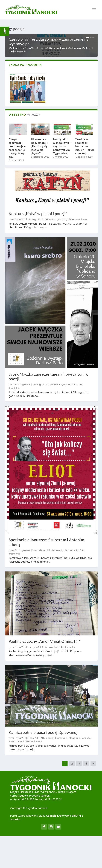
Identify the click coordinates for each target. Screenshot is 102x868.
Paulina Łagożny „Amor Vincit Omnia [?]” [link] (44, 673)
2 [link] (91, 38)
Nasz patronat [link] (16, 773)
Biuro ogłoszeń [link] (23, 416)
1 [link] (88, 38)
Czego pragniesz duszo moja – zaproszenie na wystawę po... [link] (49, 73)
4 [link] (86, 796)
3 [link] (93, 38)
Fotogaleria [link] (74, 770)
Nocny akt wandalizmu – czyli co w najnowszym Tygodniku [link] (62, 178)
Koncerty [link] (86, 770)
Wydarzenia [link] (74, 80)
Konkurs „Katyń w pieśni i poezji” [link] (38, 245)
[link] (5, 31)
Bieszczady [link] (61, 770)
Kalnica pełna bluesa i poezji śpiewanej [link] (43, 764)
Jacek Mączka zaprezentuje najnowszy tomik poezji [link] (48, 408)
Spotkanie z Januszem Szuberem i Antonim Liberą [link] (46, 574)
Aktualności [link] (60, 80)
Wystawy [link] (87, 80)
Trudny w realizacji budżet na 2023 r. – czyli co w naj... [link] (85, 178)
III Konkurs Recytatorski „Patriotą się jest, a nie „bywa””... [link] (40, 178)
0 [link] (11, 83)
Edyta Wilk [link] (30, 80)
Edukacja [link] (63, 251)
